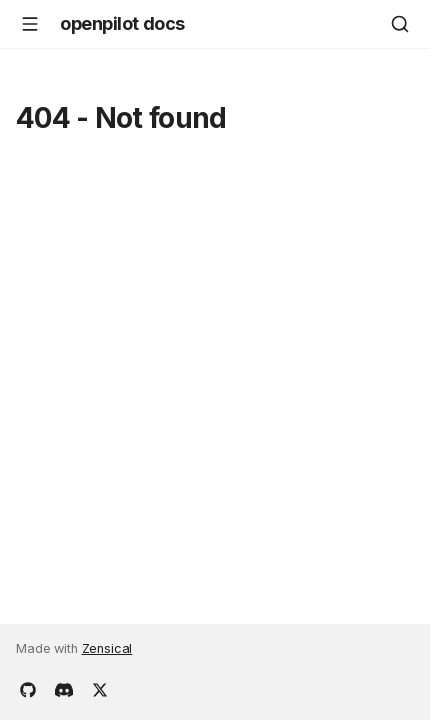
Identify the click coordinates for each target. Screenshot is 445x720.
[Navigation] (30, 24)
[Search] (400, 24)
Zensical (107, 648)
